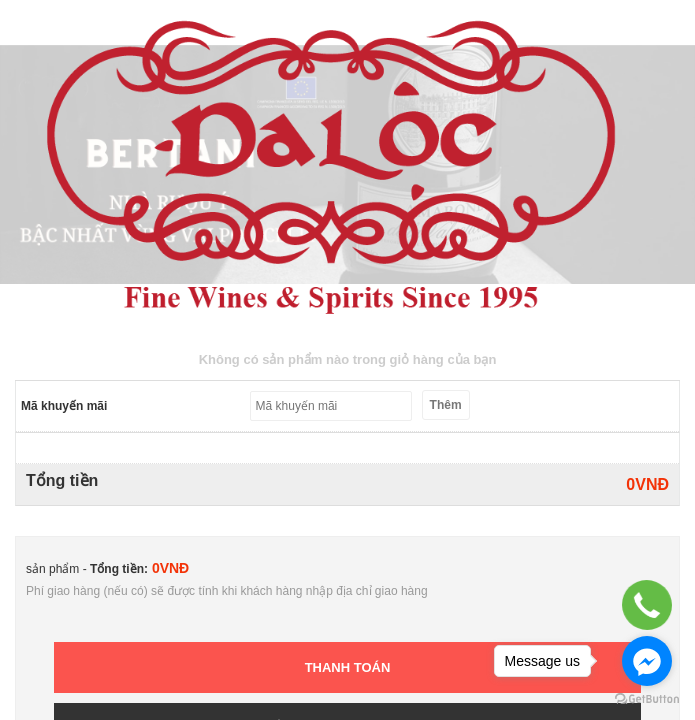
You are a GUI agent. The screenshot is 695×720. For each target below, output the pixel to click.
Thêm (446, 405)
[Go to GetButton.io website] (647, 699)
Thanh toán (348, 667)
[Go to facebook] (647, 661)
